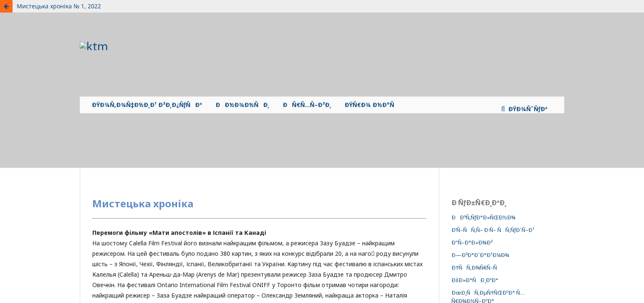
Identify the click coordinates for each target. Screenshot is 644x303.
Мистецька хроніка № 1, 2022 (59, 6)
